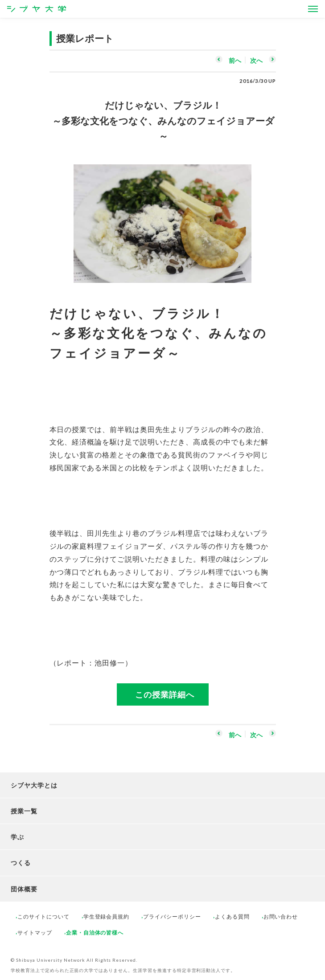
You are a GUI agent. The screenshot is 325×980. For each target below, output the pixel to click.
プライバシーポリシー (172, 917)
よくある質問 (232, 917)
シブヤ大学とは (34, 785)
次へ (256, 60)
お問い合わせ (281, 917)
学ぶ (17, 837)
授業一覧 (24, 811)
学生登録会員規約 (107, 917)
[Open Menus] (313, 9)
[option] (163, 219)
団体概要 (24, 889)
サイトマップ (35, 933)
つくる (21, 863)
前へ (235, 60)
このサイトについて (43, 917)
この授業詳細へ (165, 694)
